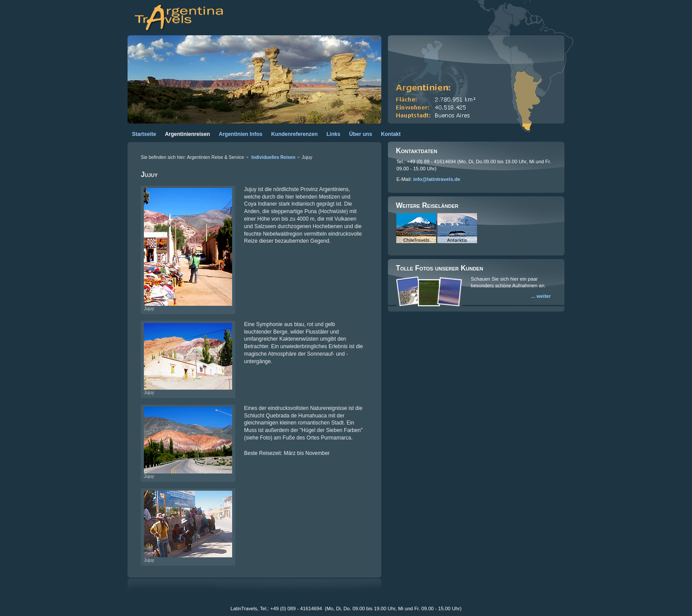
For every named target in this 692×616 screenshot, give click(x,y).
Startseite (144, 134)
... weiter (541, 296)
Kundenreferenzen (294, 134)
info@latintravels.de (437, 179)
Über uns (361, 134)
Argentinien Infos (241, 134)
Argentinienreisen (188, 134)
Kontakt (391, 134)
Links (333, 134)
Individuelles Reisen (274, 157)
